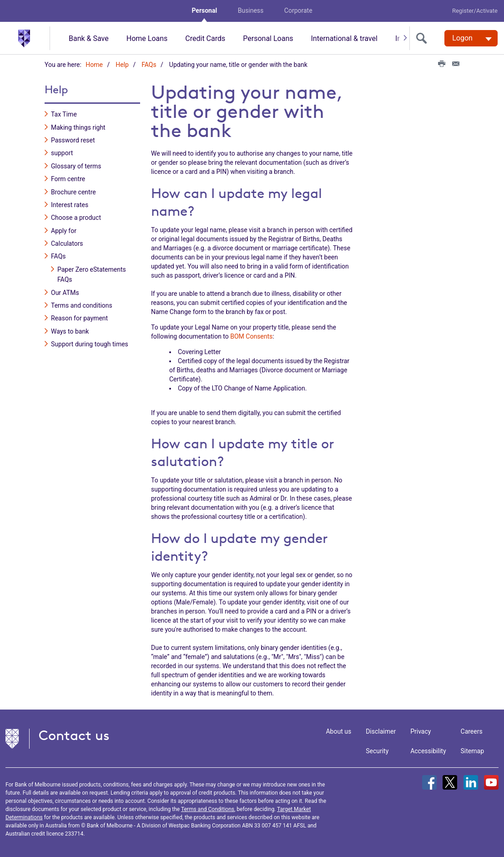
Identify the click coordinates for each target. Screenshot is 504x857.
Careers (472, 731)
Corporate (298, 10)
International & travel (344, 38)
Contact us (74, 735)
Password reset (73, 140)
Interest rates (70, 205)
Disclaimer (381, 731)
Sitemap (472, 751)
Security (377, 751)
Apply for (64, 231)
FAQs (149, 65)
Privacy (421, 731)
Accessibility (428, 751)
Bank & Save (89, 38)
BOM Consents (251, 336)
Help (122, 65)
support (62, 153)
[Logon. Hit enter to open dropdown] (471, 38)
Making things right (78, 127)
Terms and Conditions (208, 809)
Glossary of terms (76, 166)
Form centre (68, 179)
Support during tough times (90, 344)
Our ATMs (65, 293)
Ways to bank (70, 331)
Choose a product (76, 218)
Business (251, 10)
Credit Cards (205, 38)
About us (338, 731)
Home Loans (147, 38)
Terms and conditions (82, 305)
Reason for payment (79, 318)
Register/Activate (475, 11)
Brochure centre (73, 192)
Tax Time (64, 114)
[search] (423, 38)
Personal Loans (268, 38)
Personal (204, 10)
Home (94, 65)
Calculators (67, 243)
